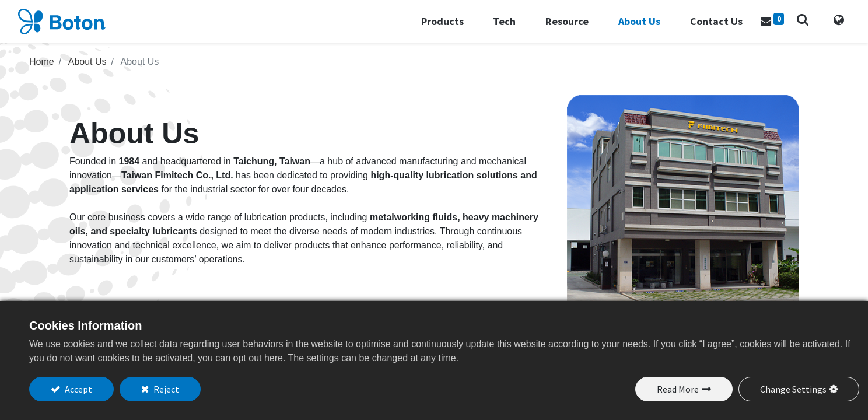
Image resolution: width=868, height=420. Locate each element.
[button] (791, 25)
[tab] (828, 27)
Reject (165, 389)
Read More (678, 389)
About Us (87, 71)
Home (42, 71)
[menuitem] (706, 27)
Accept (78, 389)
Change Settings (793, 389)
